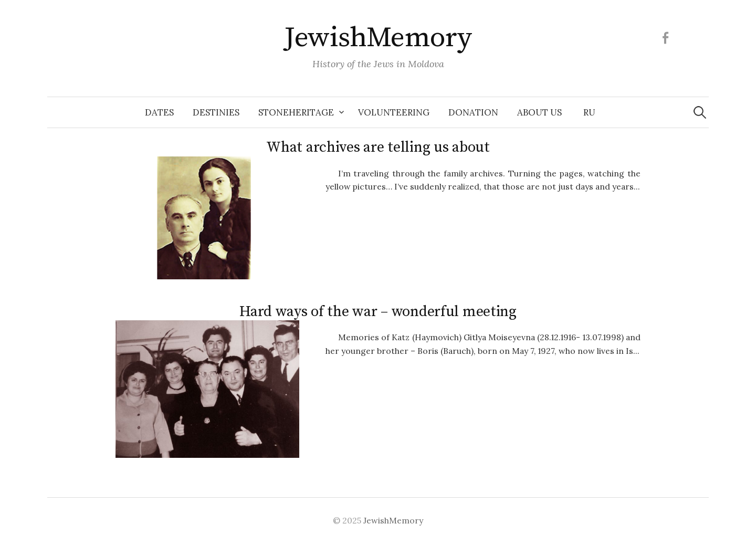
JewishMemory (378, 38)
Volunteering (394, 112)
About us (539, 112)
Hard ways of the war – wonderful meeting (378, 312)
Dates (159, 112)
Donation (473, 112)
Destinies (216, 112)
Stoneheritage (296, 112)
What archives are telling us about (378, 147)
